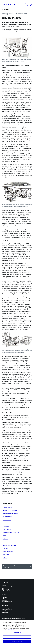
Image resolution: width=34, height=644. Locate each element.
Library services (5, 590)
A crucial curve (6, 526)
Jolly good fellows (6, 15)
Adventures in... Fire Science (9, 545)
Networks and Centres (7, 609)
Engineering (4, 597)
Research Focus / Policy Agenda (10, 513)
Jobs (3, 588)
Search (26, 5)
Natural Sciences (6, 600)
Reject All (17, 637)
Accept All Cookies (17, 641)
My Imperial (5, 548)
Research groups (6, 611)
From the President (7, 507)
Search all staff (5, 612)
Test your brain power (8, 552)
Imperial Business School (7, 602)
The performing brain (7, 517)
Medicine (4, 599)
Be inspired (5, 9)
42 (3, 561)
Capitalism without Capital (9, 523)
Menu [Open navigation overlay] (31, 5)
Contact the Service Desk (8, 587)
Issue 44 (25, 13)
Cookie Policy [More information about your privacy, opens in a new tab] (10, 630)
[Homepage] (13, 5)
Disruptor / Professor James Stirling (11, 533)
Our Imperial (5, 539)
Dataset (4, 542)
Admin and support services (8, 608)
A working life (6, 555)
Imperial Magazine (19, 13)
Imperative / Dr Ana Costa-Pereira (10, 510)
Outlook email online (6, 591)
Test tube (5, 558)
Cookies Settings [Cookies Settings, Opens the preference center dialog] (17, 633)
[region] (17, 632)
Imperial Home (5, 13)
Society (4, 536)
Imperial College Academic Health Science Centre (13, 619)
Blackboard (4, 585)
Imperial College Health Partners (9, 620)
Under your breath (7, 529)
